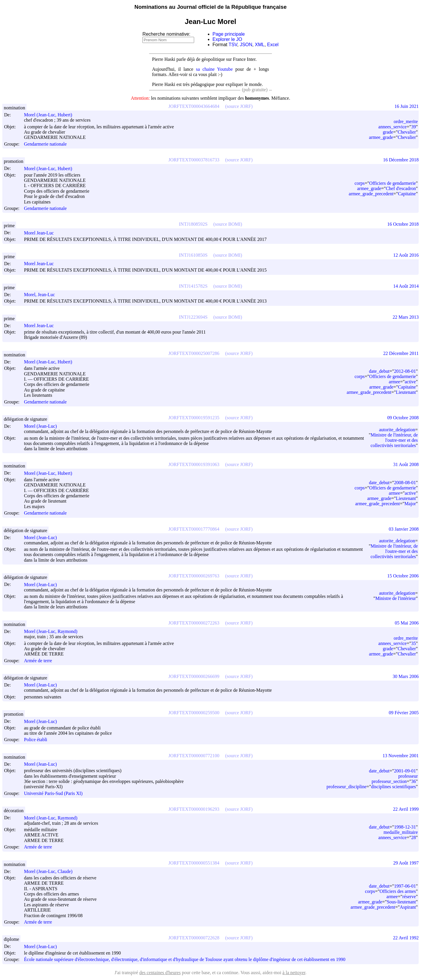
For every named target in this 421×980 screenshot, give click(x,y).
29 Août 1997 (406, 863)
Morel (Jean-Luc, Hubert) (51, 115)
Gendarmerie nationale (45, 144)
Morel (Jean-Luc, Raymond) (53, 631)
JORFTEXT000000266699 (194, 676)
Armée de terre (38, 661)
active (410, 382)
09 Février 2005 (404, 713)
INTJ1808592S (193, 224)
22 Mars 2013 (406, 317)
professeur (408, 776)
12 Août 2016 (406, 255)
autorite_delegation (397, 430)
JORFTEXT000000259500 (194, 713)
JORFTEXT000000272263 (194, 623)
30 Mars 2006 (406, 676)
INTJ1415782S (193, 286)
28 (413, 837)
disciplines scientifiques (393, 787)
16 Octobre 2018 (403, 224)
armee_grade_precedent (371, 194)
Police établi (36, 740)
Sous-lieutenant (401, 902)
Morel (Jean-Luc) (43, 426)
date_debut (379, 371)
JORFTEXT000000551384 (194, 863)
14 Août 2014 (406, 286)
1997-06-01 (405, 886)
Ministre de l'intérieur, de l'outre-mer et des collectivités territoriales (394, 440)
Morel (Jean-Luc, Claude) (51, 871)
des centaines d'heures (160, 973)
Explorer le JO (227, 39)
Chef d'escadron (401, 188)
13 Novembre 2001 (401, 756)
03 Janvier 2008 (404, 529)
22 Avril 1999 (406, 809)
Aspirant (408, 907)
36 (413, 781)
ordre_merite (406, 121)
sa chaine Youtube (214, 69)
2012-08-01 (405, 371)
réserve (409, 897)
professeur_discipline (347, 787)
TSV (233, 45)
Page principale (229, 34)
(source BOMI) (228, 224)
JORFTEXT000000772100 (194, 756)
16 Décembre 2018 (401, 160)
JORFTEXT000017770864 (194, 529)
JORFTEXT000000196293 (194, 809)
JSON (246, 45)
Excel (273, 45)
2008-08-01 (405, 483)
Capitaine (407, 194)
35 (413, 643)
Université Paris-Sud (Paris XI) (53, 793)
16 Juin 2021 (407, 106)
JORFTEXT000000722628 (194, 938)
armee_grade (381, 137)
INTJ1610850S (193, 255)
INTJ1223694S (193, 317)
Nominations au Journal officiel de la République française (211, 7)
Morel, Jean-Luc (42, 295)
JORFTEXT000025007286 (194, 353)
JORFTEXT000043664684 (194, 106)
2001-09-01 (405, 771)
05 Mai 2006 (407, 623)
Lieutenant (406, 392)
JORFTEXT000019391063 (194, 464)
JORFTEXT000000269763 (194, 576)
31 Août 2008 (406, 464)
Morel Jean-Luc (42, 233)
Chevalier (407, 132)
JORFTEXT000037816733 (194, 160)
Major (410, 504)
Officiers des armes (398, 891)
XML (260, 45)
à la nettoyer (294, 973)
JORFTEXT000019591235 (194, 418)
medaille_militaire (401, 832)
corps (360, 183)
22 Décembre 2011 (401, 353)
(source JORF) (239, 106)
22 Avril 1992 (406, 938)
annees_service (392, 127)
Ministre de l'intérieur (396, 598)
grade (388, 132)
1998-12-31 (405, 827)
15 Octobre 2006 (403, 576)
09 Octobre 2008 (403, 418)
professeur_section (389, 781)
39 (413, 127)
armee (395, 382)
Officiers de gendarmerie (393, 183)
